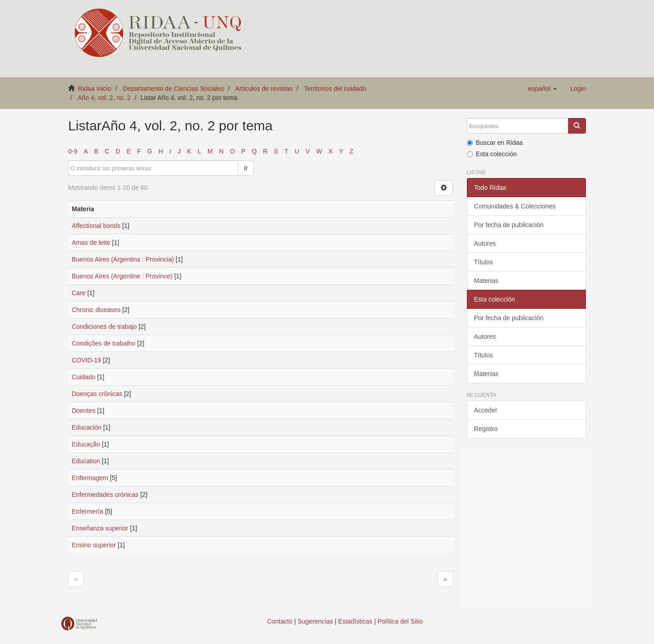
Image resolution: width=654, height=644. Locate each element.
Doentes (84, 411)
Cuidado (84, 377)
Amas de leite (91, 243)
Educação (86, 444)
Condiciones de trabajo (104, 327)
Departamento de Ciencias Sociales (174, 89)
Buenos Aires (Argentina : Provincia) (123, 259)
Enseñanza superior (100, 528)
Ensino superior (94, 545)
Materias (486, 281)
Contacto (280, 621)
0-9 (73, 151)
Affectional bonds (96, 226)
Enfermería (87, 511)
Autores (485, 243)
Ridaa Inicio (95, 89)
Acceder (486, 410)
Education (86, 461)
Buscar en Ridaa (495, 143)
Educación (87, 427)
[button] (543, 89)
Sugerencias (315, 621)
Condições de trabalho (104, 343)
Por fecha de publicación (509, 225)
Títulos (484, 262)
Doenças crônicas (97, 394)
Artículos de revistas (264, 89)
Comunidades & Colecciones (515, 206)
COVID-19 (87, 360)
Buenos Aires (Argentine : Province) (122, 276)
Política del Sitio (401, 621)
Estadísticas (355, 621)
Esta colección (492, 154)
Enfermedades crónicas (105, 495)
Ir (246, 168)
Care (79, 293)
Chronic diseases (96, 310)
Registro (486, 429)
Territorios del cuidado (335, 89)
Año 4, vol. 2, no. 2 (104, 98)
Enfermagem (90, 478)
